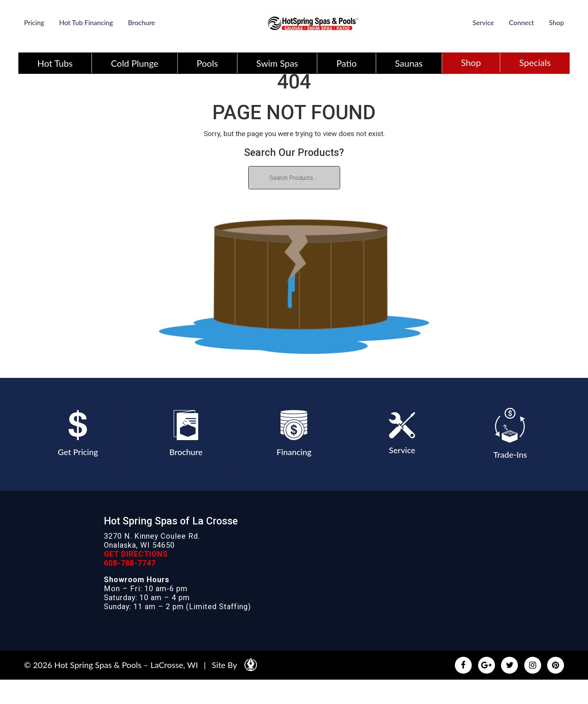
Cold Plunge (135, 63)
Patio (346, 63)
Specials (535, 62)
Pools (207, 63)
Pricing (34, 22)
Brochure (141, 22)
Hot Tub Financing (86, 22)
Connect (521, 22)
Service (483, 22)
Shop (556, 22)
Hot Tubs (55, 63)
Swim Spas (277, 63)
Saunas (409, 63)
